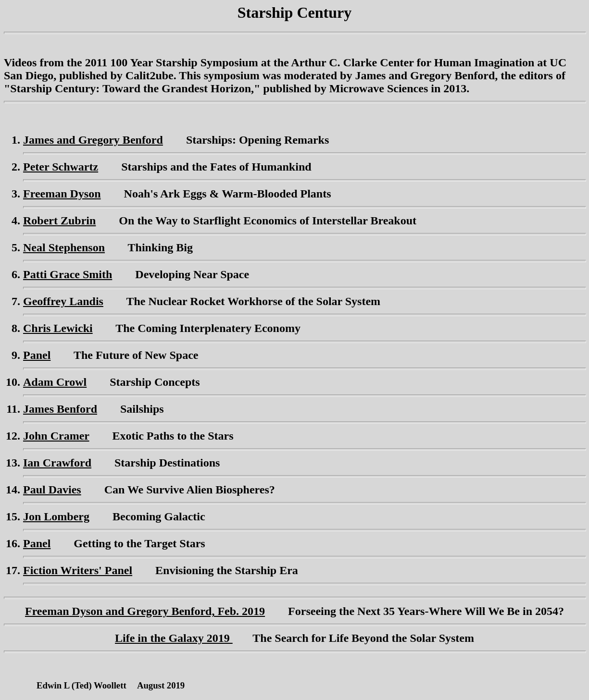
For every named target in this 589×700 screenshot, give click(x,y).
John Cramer (56, 436)
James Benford (60, 409)
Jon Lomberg (56, 516)
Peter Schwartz (61, 167)
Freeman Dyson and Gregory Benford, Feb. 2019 (145, 611)
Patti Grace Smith (68, 274)
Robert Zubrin (59, 221)
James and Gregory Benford (93, 140)
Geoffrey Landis (63, 301)
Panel (37, 355)
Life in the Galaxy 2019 (174, 638)
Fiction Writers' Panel (78, 570)
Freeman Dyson (62, 194)
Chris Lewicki (58, 328)
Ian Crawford (57, 463)
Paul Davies (52, 490)
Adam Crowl (55, 382)
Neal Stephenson (64, 247)
